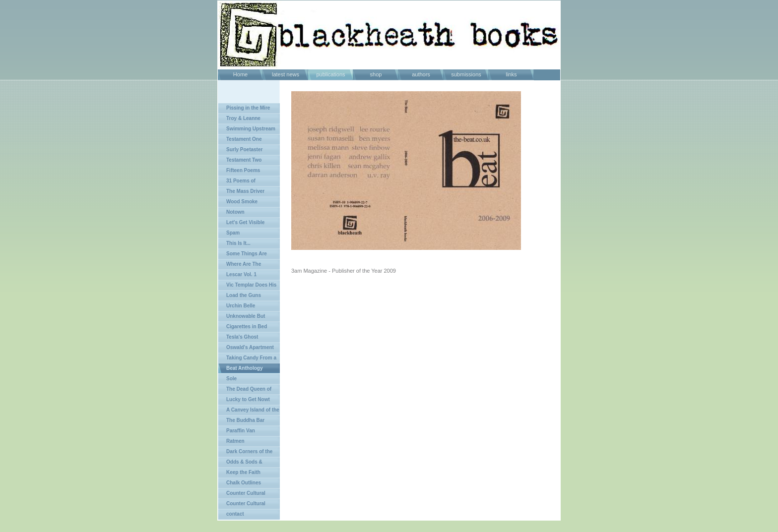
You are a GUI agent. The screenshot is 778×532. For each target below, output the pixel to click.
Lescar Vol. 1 (241, 274)
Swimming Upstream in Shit (247, 130)
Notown (235, 212)
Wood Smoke (242, 202)
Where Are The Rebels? (240, 266)
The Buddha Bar (245, 420)
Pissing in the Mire (248, 108)
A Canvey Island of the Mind (249, 411)
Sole (231, 379)
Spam (233, 233)
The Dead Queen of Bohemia (245, 390)
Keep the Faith (243, 472)
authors (421, 74)
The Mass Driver (245, 191)
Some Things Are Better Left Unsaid (243, 255)
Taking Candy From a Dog (247, 359)
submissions (466, 74)
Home (240, 74)
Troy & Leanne (243, 118)
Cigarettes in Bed (247, 326)
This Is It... (238, 243)
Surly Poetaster (244, 149)
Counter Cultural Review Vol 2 (242, 505)
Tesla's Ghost (242, 337)
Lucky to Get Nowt (248, 399)
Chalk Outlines (244, 483)
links (511, 74)
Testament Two (244, 160)
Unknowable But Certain (242, 318)
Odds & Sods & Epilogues (240, 463)
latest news (286, 74)
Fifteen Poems (243, 170)
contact (235, 514)
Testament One (244, 139)
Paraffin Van (241, 431)
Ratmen (235, 441)
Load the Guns (244, 295)
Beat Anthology (245, 368)
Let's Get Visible (245, 222)
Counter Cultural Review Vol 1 (242, 495)
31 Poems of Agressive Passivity (242, 182)
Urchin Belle (241, 306)
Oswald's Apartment (250, 347)
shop (376, 74)
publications (330, 74)
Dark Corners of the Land (245, 453)
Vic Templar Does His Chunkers (247, 286)
